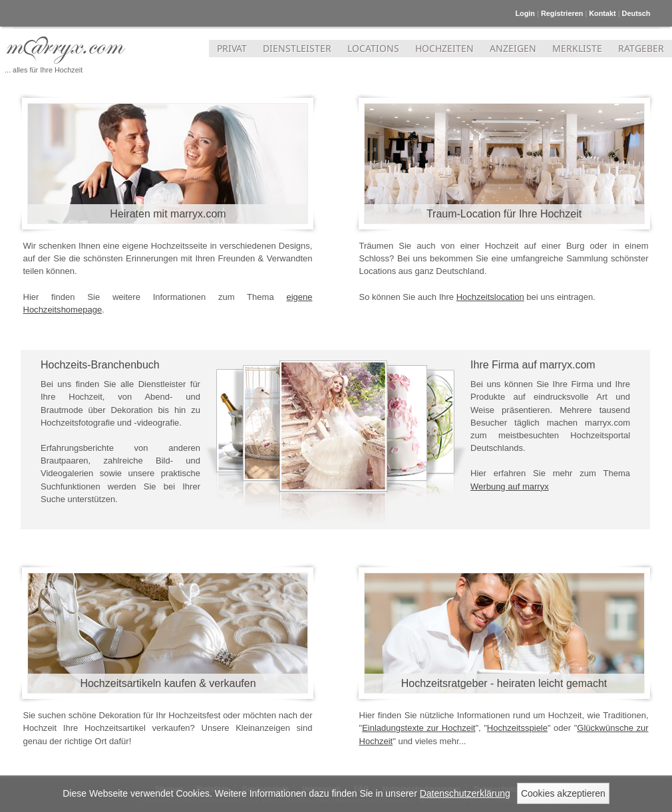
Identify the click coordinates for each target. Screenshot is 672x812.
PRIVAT (232, 48)
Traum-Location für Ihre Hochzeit (504, 214)
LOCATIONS (373, 48)
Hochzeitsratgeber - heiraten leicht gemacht (504, 683)
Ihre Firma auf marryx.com (533, 365)
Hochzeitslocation (490, 297)
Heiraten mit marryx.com (168, 214)
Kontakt (602, 13)
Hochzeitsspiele (517, 728)
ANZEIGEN (513, 48)
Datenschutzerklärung (465, 793)
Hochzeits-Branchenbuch (100, 365)
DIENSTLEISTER (297, 48)
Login (525, 13)
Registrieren (562, 13)
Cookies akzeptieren (563, 793)
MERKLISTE (577, 48)
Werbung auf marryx (510, 486)
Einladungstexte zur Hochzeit (419, 728)
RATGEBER (641, 48)
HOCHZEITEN (444, 48)
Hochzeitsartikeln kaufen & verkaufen (168, 683)
